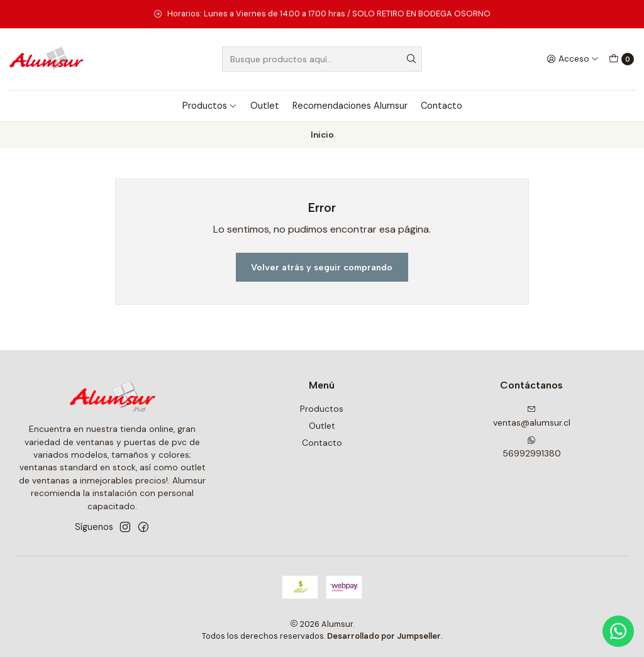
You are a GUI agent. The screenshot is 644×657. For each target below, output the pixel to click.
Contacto (441, 106)
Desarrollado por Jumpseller (384, 636)
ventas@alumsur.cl (532, 417)
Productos (210, 106)
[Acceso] (573, 59)
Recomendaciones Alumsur (350, 106)
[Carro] (621, 59)
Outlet (265, 106)
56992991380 (532, 447)
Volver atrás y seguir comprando (322, 267)
